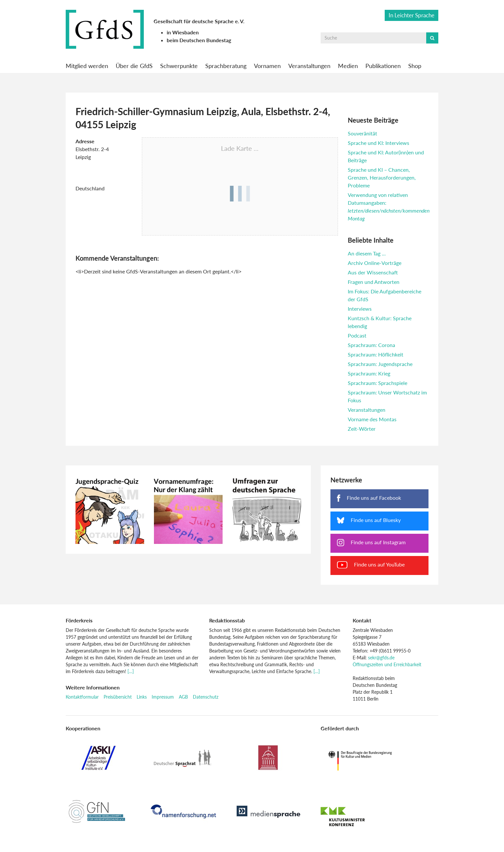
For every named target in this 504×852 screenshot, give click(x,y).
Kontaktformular (82, 697)
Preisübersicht (118, 697)
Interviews (360, 309)
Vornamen (267, 66)
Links (142, 697)
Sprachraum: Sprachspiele (378, 383)
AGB (183, 697)
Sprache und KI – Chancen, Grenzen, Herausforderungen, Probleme (382, 177)
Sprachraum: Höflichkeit (376, 354)
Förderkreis (79, 620)
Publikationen (383, 66)
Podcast (357, 335)
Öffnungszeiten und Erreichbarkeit (387, 664)
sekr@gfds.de (381, 658)
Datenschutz (206, 697)
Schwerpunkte (179, 66)
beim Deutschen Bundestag (199, 40)
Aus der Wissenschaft (373, 272)
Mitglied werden (87, 66)
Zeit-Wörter (362, 429)
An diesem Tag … (367, 253)
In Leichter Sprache (412, 15)
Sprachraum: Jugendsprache (380, 364)
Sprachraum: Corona (371, 345)
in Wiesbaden (183, 32)
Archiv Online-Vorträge (375, 263)
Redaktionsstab (227, 620)
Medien (348, 66)
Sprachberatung (226, 66)
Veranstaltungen (309, 66)
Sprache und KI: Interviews (378, 143)
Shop (415, 66)
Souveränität (362, 133)
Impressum (163, 697)
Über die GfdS (134, 66)
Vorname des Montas (372, 419)
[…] (131, 671)
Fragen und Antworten (374, 282)
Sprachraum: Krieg (369, 373)
